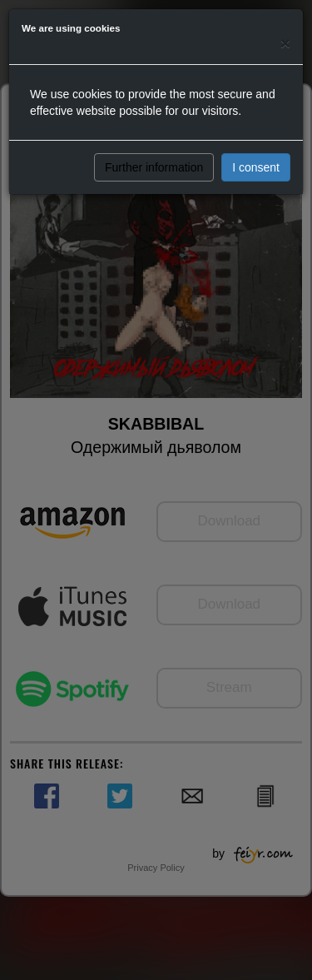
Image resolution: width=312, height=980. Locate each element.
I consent (256, 167)
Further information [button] (154, 167)
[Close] (285, 43)
